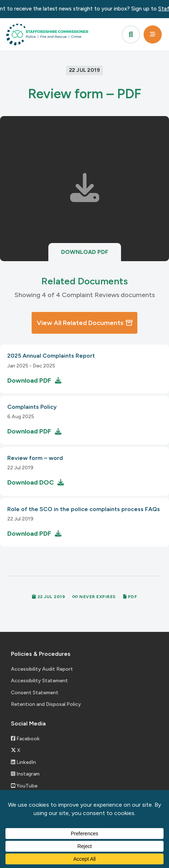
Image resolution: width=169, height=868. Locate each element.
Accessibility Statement (39, 681)
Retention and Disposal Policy (46, 704)
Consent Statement (35, 693)
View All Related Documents (84, 323)
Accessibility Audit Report (42, 669)
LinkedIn (23, 762)
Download (85, 252)
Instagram (25, 774)
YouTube (24, 786)
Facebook (25, 739)
